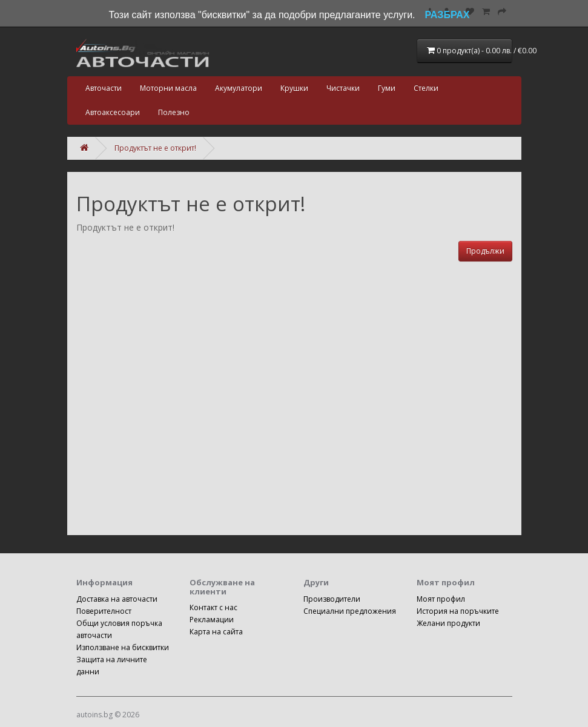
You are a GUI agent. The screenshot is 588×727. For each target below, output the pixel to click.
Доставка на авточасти (117, 599)
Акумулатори (239, 88)
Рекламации (212, 620)
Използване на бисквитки (123, 647)
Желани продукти (448, 623)
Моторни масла (168, 88)
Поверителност (104, 611)
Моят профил (441, 599)
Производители (332, 599)
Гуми (387, 88)
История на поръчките (458, 611)
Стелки (426, 88)
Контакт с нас (213, 607)
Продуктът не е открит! (155, 148)
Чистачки (343, 88)
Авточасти (104, 88)
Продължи (485, 251)
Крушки (294, 88)
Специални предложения (350, 611)
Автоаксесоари (113, 112)
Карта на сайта (216, 632)
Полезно (174, 112)
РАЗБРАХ (448, 15)
